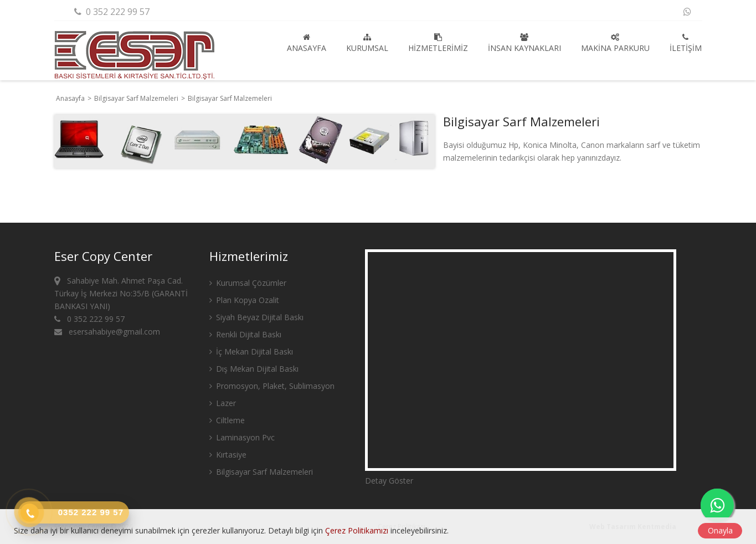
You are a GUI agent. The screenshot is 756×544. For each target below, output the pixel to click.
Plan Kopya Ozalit (244, 300)
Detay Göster (389, 481)
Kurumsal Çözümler (248, 283)
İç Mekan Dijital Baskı (251, 351)
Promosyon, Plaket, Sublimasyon (272, 386)
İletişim (686, 43)
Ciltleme (227, 420)
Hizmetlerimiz (438, 43)
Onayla (720, 530)
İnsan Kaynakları (524, 43)
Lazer (223, 403)
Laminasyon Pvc (242, 437)
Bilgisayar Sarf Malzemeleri (137, 98)
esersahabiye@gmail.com (107, 332)
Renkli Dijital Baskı (245, 334)
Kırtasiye (228, 455)
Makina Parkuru (615, 43)
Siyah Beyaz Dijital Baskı (256, 317)
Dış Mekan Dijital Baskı (254, 369)
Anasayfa (307, 43)
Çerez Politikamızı (357, 530)
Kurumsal (367, 43)
